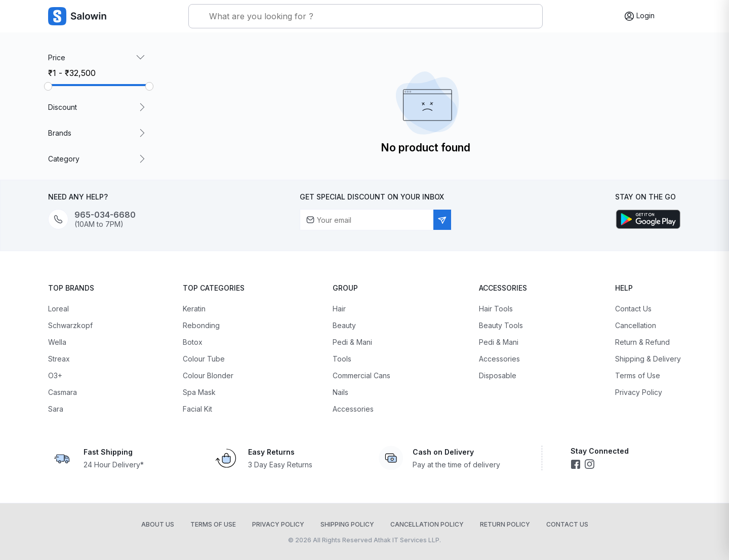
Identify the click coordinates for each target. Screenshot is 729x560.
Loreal (58, 309)
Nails (340, 392)
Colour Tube (204, 359)
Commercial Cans (361, 375)
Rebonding (201, 325)
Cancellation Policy (427, 524)
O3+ (55, 375)
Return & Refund (642, 342)
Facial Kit (197, 409)
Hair (339, 309)
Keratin (194, 309)
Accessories (353, 409)
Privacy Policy (639, 392)
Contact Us (633, 309)
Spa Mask (199, 392)
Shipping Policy (347, 524)
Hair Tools (496, 309)
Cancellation (636, 325)
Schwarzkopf (70, 325)
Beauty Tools (501, 325)
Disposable (498, 375)
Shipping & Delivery (648, 359)
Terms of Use (638, 375)
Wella (57, 342)
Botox (193, 342)
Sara (56, 409)
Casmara (63, 392)
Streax (59, 359)
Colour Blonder (208, 375)
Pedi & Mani (352, 342)
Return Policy (505, 524)
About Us (158, 524)
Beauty (344, 325)
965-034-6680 (105, 215)
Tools (342, 359)
